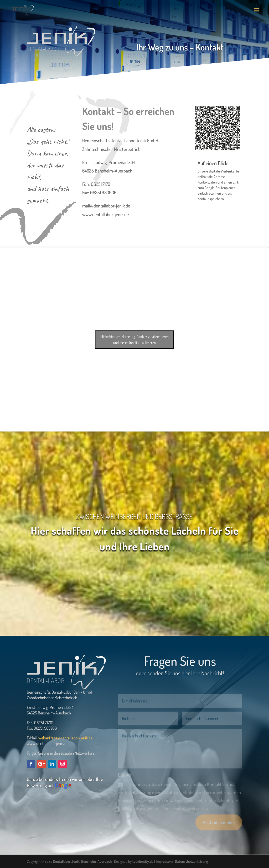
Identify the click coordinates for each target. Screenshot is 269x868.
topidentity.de (143, 861)
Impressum (164, 861)
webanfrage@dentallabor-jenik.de (65, 738)
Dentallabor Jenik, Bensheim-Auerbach (82, 861)
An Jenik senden (219, 826)
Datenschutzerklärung (192, 861)
